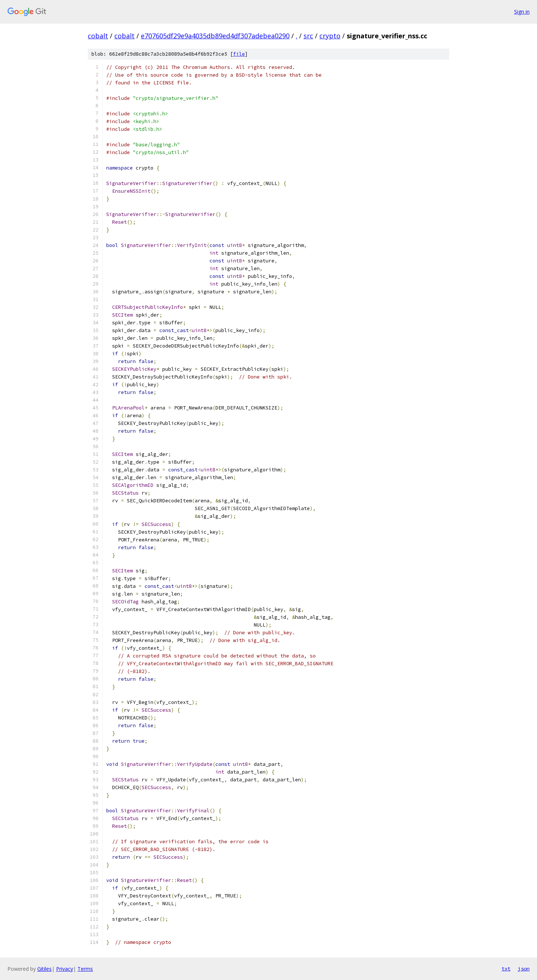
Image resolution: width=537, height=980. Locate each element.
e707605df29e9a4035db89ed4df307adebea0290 (215, 36)
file (239, 54)
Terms (85, 969)
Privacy (65, 969)
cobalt (98, 36)
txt (506, 969)
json (524, 969)
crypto (330, 36)
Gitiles (44, 969)
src (308, 36)
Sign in (522, 12)
